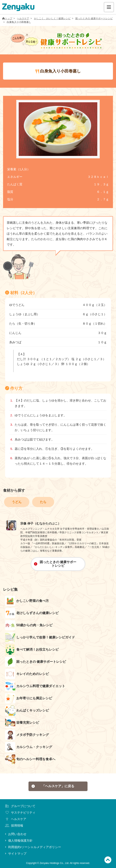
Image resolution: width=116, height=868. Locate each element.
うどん (17, 502)
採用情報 (14, 825)
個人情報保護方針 (18, 840)
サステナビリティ (20, 812)
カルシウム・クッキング (29, 747)
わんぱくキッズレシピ (27, 710)
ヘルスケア (23, 18)
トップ (7, 18)
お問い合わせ (15, 834)
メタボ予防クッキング (27, 735)
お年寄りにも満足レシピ (29, 698)
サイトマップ (15, 853)
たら (43, 502)
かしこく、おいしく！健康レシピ (52, 18)
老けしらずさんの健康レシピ (32, 613)
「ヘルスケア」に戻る (53, 786)
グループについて (20, 806)
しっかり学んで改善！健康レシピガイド (40, 637)
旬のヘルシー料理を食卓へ (30, 759)
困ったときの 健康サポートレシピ (94, 18)
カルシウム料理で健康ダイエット (35, 686)
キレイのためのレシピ (27, 674)
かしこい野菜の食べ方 (27, 601)
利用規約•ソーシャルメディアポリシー (33, 847)
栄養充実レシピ (22, 723)
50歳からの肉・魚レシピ (29, 625)
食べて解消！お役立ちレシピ (32, 650)
